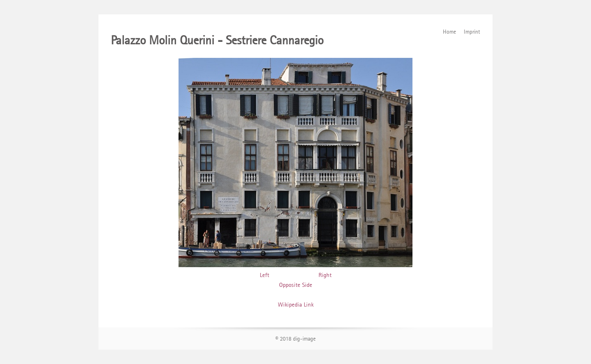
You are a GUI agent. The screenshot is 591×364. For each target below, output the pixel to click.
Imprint (472, 32)
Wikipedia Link (296, 304)
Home (449, 32)
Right (325, 275)
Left (265, 275)
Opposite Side (296, 285)
